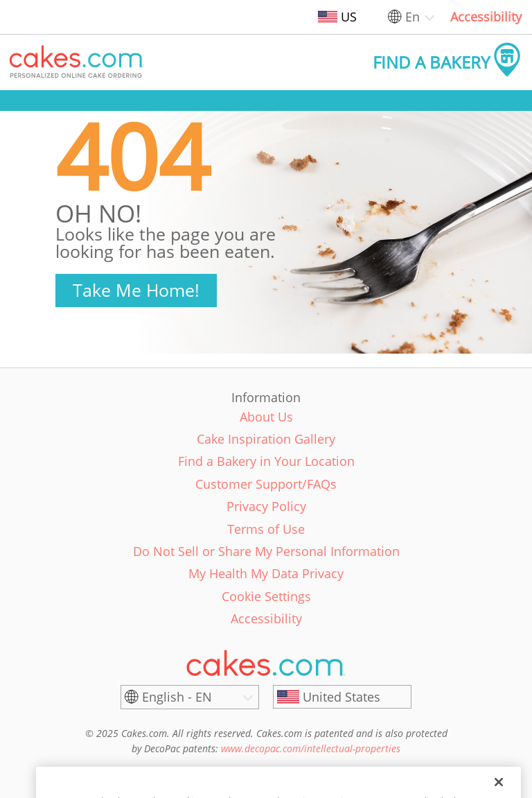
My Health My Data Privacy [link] (266, 573)
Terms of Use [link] (266, 529)
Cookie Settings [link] (266, 596)
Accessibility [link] (486, 17)
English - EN (177, 697)
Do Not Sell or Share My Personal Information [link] (266, 551)
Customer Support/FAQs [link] (266, 484)
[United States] (342, 697)
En (413, 17)
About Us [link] (266, 417)
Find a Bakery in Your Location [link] (266, 461)
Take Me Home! (136, 290)
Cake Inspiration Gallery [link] (266, 439)
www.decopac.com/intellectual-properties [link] (311, 748)
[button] (77, 62)
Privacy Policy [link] (266, 506)
